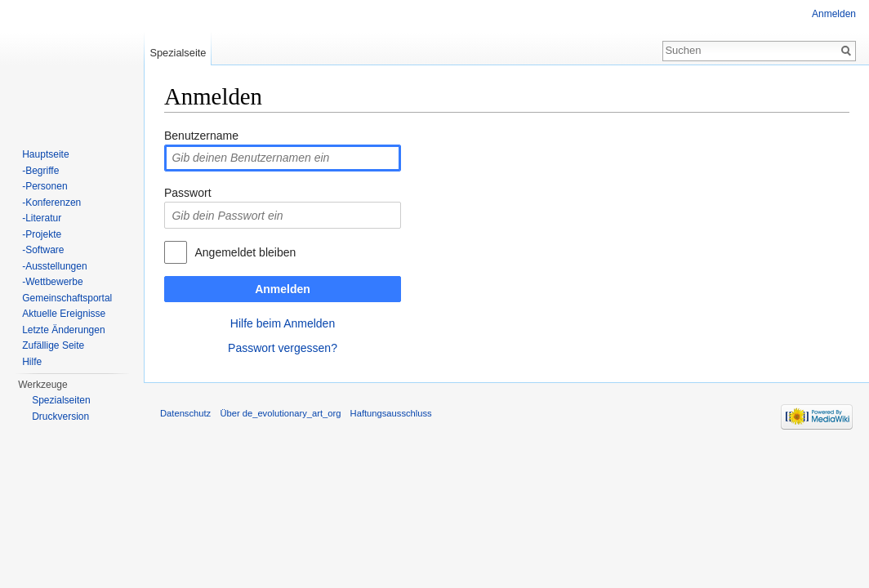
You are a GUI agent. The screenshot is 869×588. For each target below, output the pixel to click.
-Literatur (42, 218)
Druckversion (60, 416)
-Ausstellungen (54, 266)
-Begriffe (40, 171)
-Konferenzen (51, 203)
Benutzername (201, 136)
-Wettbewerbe (52, 282)
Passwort (188, 193)
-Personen (45, 186)
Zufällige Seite (53, 345)
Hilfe (32, 362)
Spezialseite (178, 53)
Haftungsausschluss (391, 413)
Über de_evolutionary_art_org (280, 413)
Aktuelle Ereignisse (64, 314)
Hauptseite (45, 154)
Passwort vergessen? (283, 348)
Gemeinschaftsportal (67, 298)
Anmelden (283, 289)
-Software (43, 250)
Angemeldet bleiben (245, 252)
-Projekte (42, 234)
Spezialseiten (61, 400)
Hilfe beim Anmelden (283, 323)
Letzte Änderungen (63, 330)
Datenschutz (185, 413)
